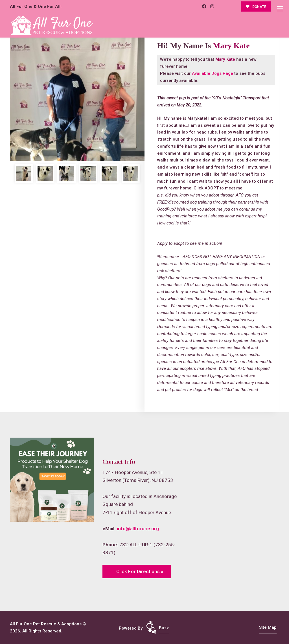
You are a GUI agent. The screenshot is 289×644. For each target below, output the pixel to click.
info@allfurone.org (138, 529)
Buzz (164, 628)
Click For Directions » (140, 571)
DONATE (256, 7)
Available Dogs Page (213, 73)
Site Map (268, 627)
